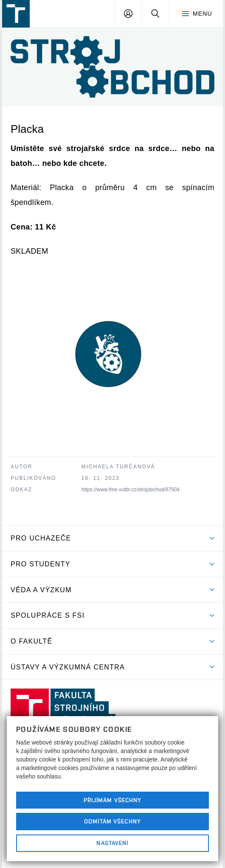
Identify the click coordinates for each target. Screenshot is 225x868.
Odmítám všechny (112, 821)
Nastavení (112, 843)
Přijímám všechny (113, 800)
